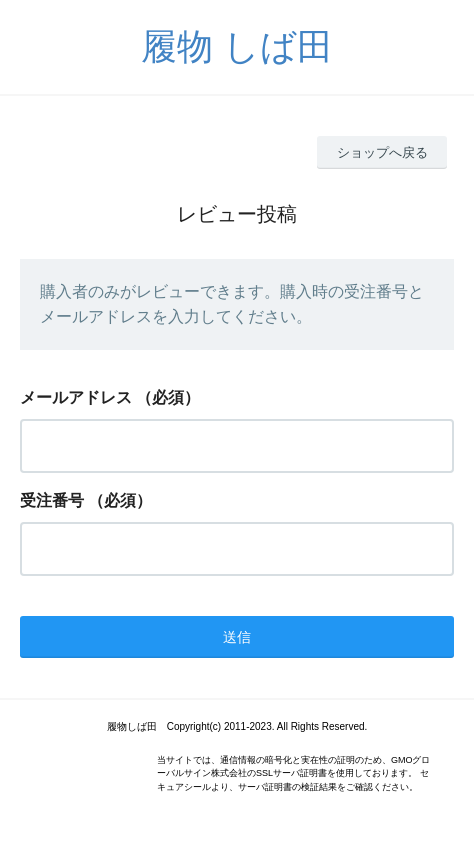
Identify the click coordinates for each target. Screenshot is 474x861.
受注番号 (52, 500)
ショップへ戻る (382, 152)
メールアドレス (76, 397)
